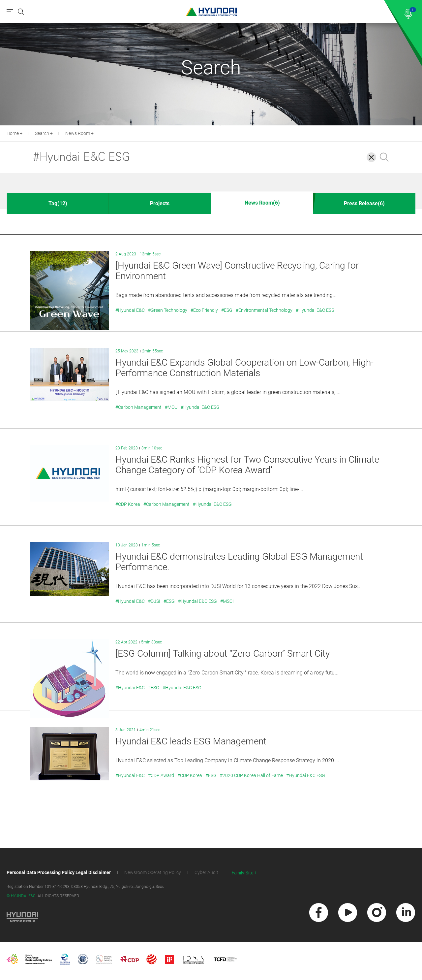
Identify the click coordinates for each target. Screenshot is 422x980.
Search (42, 133)
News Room (78, 133)
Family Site (243, 873)
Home (13, 133)
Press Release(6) (364, 203)
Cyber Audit (206, 872)
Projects (160, 203)
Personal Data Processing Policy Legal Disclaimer (59, 872)
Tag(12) (58, 203)
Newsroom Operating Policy (153, 872)
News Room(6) (262, 203)
